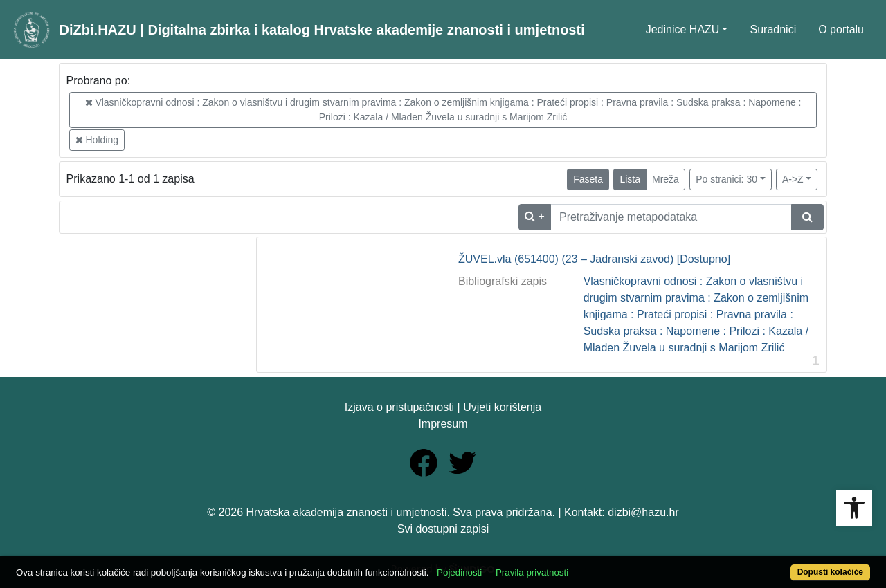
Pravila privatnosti (532, 572)
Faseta (588, 179)
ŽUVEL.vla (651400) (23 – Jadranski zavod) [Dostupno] (594, 259)
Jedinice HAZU (683, 29)
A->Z (793, 179)
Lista (630, 179)
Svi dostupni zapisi (443, 529)
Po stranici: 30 (726, 179)
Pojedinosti (459, 572)
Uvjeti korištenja (502, 407)
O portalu (841, 29)
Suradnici (773, 29)
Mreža (666, 179)
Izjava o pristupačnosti (399, 407)
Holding (97, 140)
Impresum (443, 424)
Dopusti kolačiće (830, 572)
